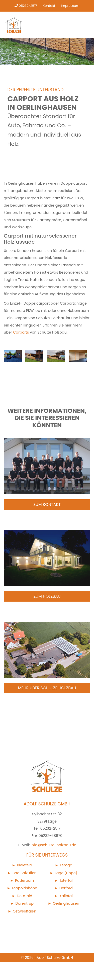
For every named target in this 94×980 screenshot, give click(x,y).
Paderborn (25, 880)
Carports (21, 332)
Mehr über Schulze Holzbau (47, 688)
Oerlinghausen (66, 903)
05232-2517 (26, 6)
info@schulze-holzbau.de (53, 845)
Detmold (25, 896)
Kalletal (66, 896)
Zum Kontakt (47, 504)
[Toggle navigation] (81, 26)
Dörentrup (25, 903)
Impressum (70, 6)
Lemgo (66, 865)
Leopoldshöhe (24, 888)
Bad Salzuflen (25, 873)
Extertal (66, 880)
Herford (66, 888)
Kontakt (49, 6)
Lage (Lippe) (66, 873)
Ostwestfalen (25, 911)
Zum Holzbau (47, 596)
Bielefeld (24, 865)
